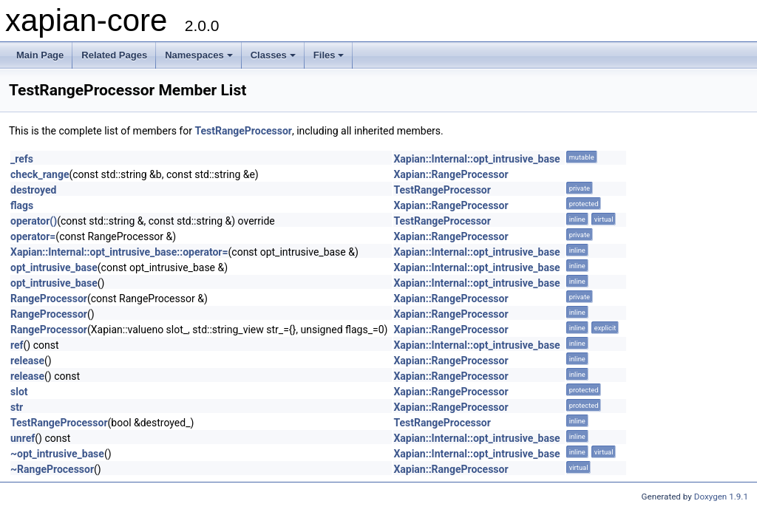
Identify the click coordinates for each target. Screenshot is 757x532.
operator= (33, 236)
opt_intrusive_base (54, 267)
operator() (34, 221)
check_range (40, 174)
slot (19, 392)
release (27, 361)
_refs (22, 159)
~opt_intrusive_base (57, 454)
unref (23, 438)
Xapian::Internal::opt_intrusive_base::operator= (119, 252)
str (17, 407)
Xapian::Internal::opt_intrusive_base (476, 159)
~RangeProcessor (52, 469)
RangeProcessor (49, 299)
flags (22, 205)
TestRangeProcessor (243, 131)
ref (17, 345)
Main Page (40, 55)
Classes (273, 55)
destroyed (34, 190)
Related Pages (114, 55)
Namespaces (199, 55)
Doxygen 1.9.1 (721, 497)
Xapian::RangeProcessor (451, 174)
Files (329, 55)
